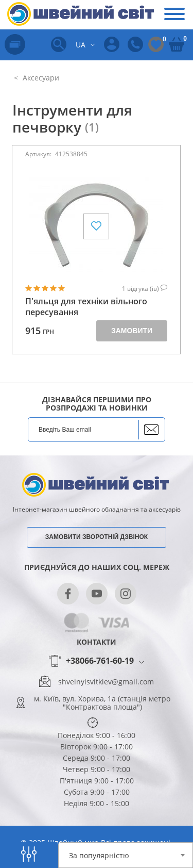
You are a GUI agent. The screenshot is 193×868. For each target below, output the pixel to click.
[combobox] (126, 855)
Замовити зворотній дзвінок (97, 537)
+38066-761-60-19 (100, 661)
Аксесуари (40, 78)
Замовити (132, 331)
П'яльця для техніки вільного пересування (86, 307)
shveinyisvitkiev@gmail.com (106, 682)
